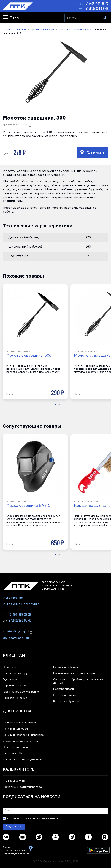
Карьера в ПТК (12, 753)
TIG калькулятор (14, 781)
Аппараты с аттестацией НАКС (23, 760)
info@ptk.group (14, 631)
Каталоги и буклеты (66, 701)
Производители (64, 689)
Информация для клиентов (20, 741)
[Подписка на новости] (55, 811)
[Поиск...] (86, 18)
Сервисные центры (15, 686)
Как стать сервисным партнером (24, 735)
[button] (55, 73)
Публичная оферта (66, 667)
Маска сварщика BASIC (28, 506)
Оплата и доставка (15, 747)
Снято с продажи (65, 695)
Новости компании (15, 698)
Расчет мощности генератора (22, 787)
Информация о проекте (16, 854)
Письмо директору (15, 673)
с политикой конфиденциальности (39, 819)
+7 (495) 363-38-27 (97, 4)
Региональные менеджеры (20, 723)
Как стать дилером (15, 729)
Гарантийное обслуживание (21, 692)
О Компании (10, 667)
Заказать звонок (16, 638)
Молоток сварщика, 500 (29, 356)
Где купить (92, 152)
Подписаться (14, 827)
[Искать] (104, 18)
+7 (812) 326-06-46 (97, 9)
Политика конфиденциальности (74, 673)
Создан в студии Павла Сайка (15, 849)
